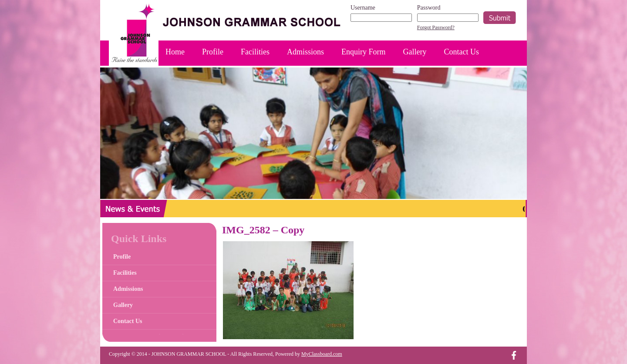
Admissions (305, 52)
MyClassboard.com (322, 354)
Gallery (415, 52)
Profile (213, 52)
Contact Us (462, 52)
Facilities (255, 52)
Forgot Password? (436, 27)
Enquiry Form (364, 52)
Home (175, 52)
